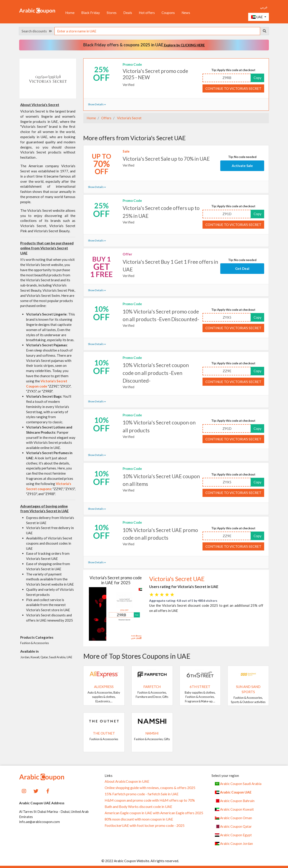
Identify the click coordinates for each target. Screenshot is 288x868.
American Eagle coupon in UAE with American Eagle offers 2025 (154, 813)
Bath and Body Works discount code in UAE (138, 807)
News (186, 13)
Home (70, 13)
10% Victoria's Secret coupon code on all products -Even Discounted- (156, 373)
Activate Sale (242, 166)
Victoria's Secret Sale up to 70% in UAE (166, 159)
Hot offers (147, 13)
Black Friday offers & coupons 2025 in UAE (144, 45)
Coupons (168, 13)
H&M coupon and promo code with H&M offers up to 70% (150, 800)
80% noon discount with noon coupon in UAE (139, 819)
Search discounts (37, 31)
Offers (106, 118)
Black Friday (91, 13)
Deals (128, 13)
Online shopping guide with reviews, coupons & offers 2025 (150, 788)
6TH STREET (200, 687)
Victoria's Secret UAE (177, 579)
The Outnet (104, 733)
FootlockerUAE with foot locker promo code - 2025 (145, 825)
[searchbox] (157, 31)
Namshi (152, 733)
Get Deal (242, 268)
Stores (112, 13)
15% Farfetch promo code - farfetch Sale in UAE (142, 794)
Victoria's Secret (129, 118)
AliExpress (104, 687)
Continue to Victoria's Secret (233, 88)
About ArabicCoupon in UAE (127, 781)
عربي (264, 7)
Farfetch (152, 687)
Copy (258, 78)
